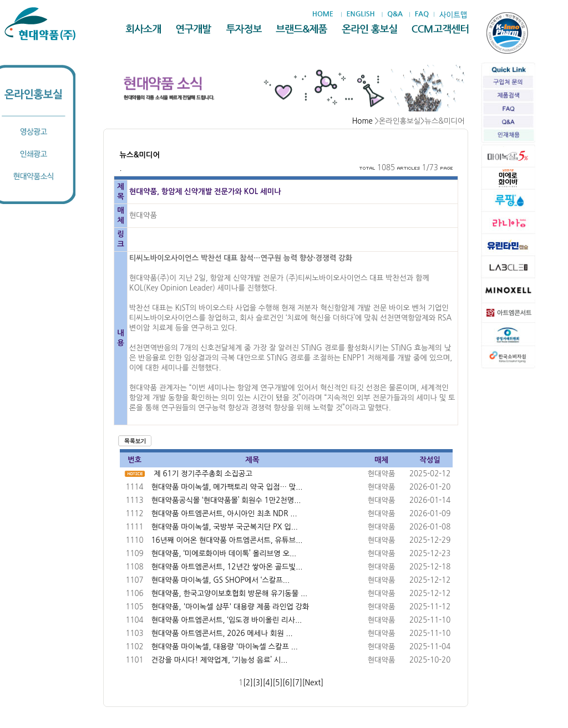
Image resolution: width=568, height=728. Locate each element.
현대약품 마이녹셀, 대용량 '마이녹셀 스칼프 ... (225, 647)
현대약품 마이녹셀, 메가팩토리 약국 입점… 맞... (227, 487)
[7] (297, 683)
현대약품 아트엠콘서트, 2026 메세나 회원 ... (222, 633)
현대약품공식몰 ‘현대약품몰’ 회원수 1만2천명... (226, 500)
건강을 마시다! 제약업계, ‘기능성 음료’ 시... (220, 660)
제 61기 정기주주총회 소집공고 (203, 474)
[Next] (313, 683)
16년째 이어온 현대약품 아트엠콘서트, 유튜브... (227, 540)
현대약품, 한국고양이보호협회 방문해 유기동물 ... (230, 594)
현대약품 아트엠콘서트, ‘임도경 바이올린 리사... (227, 620)
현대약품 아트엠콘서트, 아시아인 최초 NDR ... (224, 514)
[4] (268, 683)
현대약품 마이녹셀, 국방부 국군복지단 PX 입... (225, 527)
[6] (287, 683)
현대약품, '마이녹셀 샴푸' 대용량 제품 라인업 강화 (230, 607)
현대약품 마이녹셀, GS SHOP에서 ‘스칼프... (220, 580)
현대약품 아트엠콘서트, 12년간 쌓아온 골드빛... (227, 567)
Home (362, 121)
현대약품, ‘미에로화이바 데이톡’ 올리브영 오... (224, 554)
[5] (277, 683)
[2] (248, 683)
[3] (258, 683)
